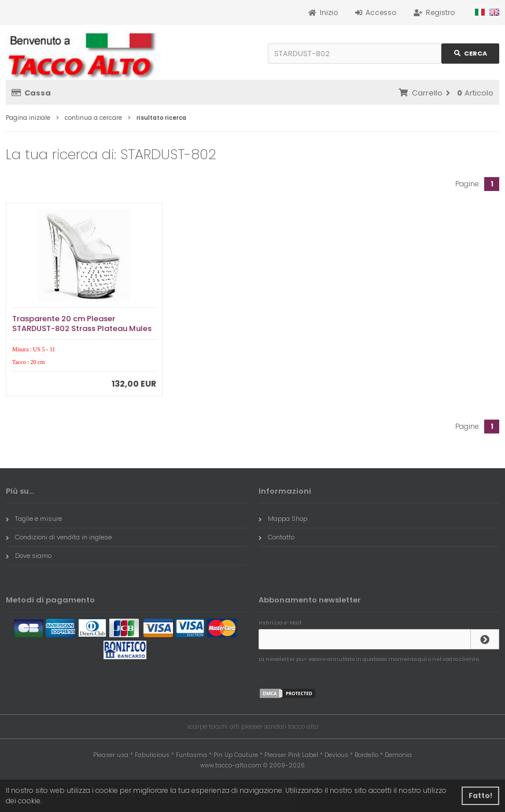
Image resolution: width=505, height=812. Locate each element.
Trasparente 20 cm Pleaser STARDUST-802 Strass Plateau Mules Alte (82, 328)
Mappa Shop (283, 519)
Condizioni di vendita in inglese (59, 537)
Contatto (277, 537)
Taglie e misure (34, 519)
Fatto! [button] (480, 796)
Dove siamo (29, 556)
